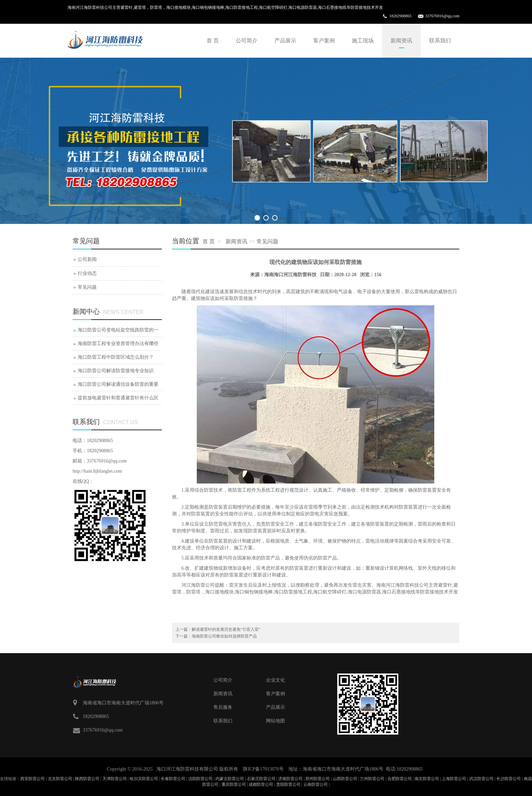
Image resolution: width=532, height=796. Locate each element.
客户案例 (324, 41)
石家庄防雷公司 (261, 779)
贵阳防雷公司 (288, 784)
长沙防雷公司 (509, 779)
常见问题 (267, 241)
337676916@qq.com (442, 16)
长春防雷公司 (173, 779)
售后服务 (223, 707)
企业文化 (275, 680)
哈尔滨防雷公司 (144, 779)
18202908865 (400, 16)
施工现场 (363, 41)
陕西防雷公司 (87, 779)
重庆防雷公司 (234, 784)
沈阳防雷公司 (201, 779)
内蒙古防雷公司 (230, 779)
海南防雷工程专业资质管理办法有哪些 (118, 344)
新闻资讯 (401, 41)
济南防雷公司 (290, 779)
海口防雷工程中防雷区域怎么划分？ (116, 357)
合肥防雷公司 (400, 779)
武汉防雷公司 (481, 779)
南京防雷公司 (427, 779)
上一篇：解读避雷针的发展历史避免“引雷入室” (218, 629)
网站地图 (275, 721)
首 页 (213, 41)
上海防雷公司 (454, 779)
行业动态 (87, 273)
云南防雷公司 (316, 784)
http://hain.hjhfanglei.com (97, 471)
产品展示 (285, 41)
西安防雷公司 (33, 779)
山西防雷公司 (345, 779)
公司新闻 (87, 259)
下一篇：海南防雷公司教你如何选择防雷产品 (216, 636)
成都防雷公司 (261, 784)
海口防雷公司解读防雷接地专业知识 (116, 371)
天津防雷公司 (115, 779)
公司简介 (247, 41)
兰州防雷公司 (372, 779)
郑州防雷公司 (318, 779)
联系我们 (440, 41)
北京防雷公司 (60, 779)
